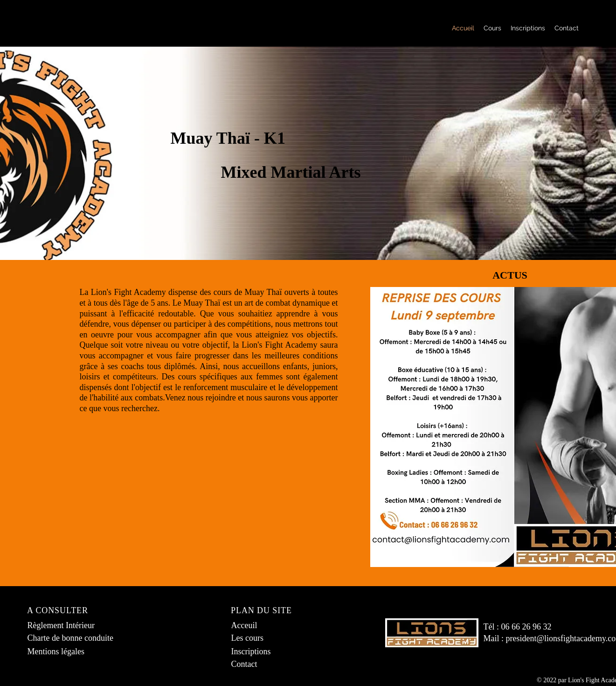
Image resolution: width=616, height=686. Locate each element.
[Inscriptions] (262, 652)
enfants (295, 366)
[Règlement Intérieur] (66, 626)
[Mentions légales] (58, 652)
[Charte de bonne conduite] (74, 638)
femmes (269, 377)
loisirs (90, 377)
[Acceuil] (262, 626)
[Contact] (262, 664)
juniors (324, 366)
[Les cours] (262, 638)
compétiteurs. (135, 377)
